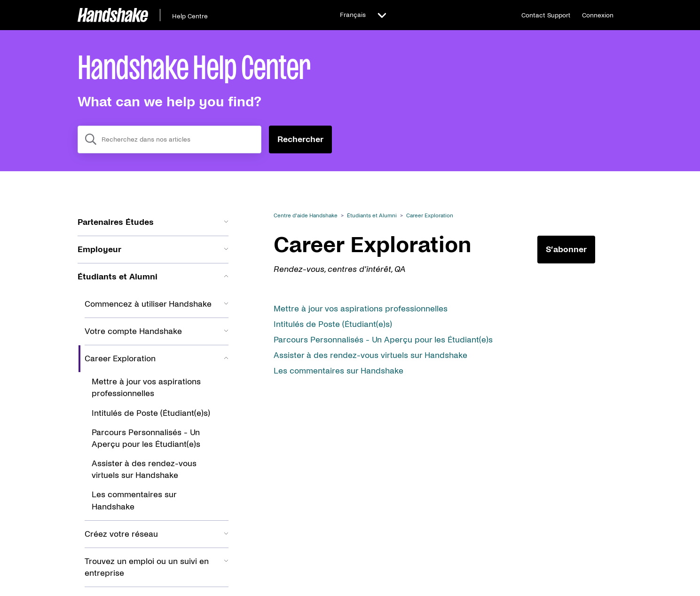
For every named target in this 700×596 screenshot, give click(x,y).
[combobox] (169, 139)
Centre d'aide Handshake (306, 216)
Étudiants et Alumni (372, 216)
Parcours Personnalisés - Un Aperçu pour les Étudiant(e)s (383, 340)
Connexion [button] (598, 15)
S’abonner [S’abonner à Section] (566, 250)
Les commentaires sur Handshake (338, 371)
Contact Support (546, 15)
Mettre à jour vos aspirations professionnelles (361, 309)
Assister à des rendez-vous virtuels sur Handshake (370, 355)
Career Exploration (430, 216)
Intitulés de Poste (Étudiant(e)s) (333, 324)
